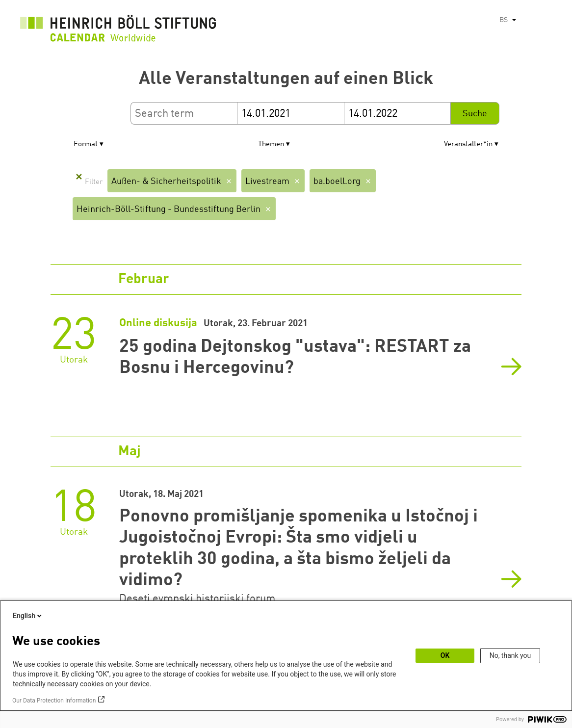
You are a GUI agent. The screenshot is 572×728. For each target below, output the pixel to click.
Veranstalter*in (468, 144)
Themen (271, 144)
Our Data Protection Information (54, 701)
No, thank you (510, 655)
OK (445, 655)
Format (86, 144)
